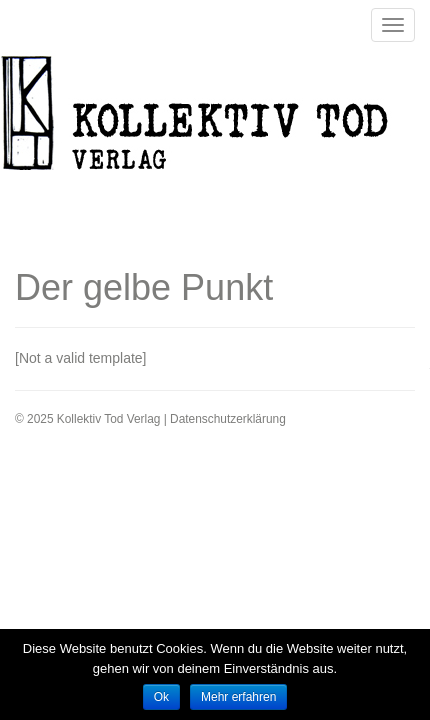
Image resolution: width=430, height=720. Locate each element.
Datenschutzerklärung (228, 419)
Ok (161, 697)
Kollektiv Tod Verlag (209, 118)
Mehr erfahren (238, 697)
